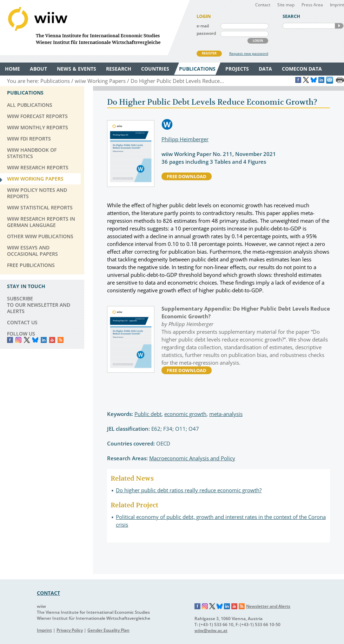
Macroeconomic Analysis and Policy (192, 458)
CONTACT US (22, 322)
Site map (286, 5)
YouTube (52, 340)
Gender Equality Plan (108, 630)
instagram (18, 340)
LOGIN (258, 41)
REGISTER (209, 53)
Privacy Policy (70, 630)
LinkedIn (44, 340)
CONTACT (48, 593)
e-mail (203, 26)
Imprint (337, 5)
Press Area (312, 5)
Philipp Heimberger (185, 139)
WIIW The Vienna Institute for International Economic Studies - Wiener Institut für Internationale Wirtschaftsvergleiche (95, 28)
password (206, 33)
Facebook (10, 340)
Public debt (148, 414)
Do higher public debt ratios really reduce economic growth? (189, 490)
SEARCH (339, 26)
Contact (263, 5)
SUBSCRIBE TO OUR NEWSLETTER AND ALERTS (39, 305)
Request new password (249, 53)
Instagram (205, 606)
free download (187, 176)
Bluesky (35, 340)
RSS (61, 340)
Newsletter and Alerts (268, 606)
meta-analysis (226, 414)
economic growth (185, 414)
